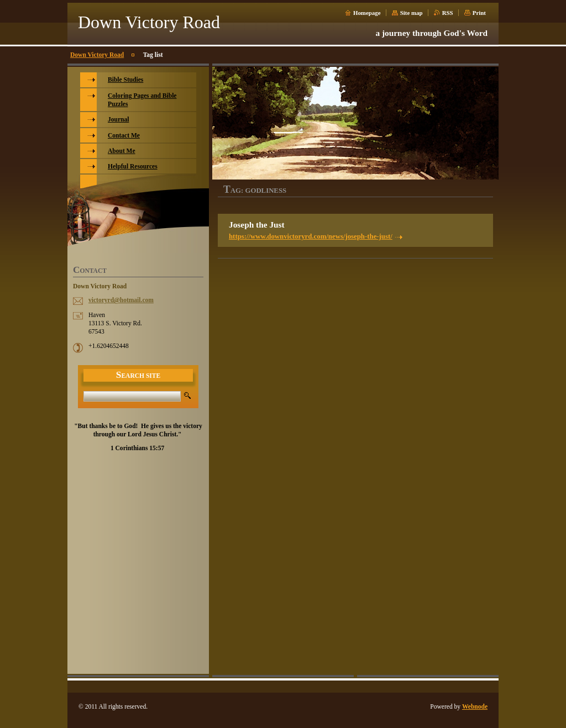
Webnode (475, 706)
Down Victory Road (97, 55)
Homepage (367, 13)
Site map (412, 13)
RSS (448, 13)
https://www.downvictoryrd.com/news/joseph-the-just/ (311, 236)
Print (479, 13)
